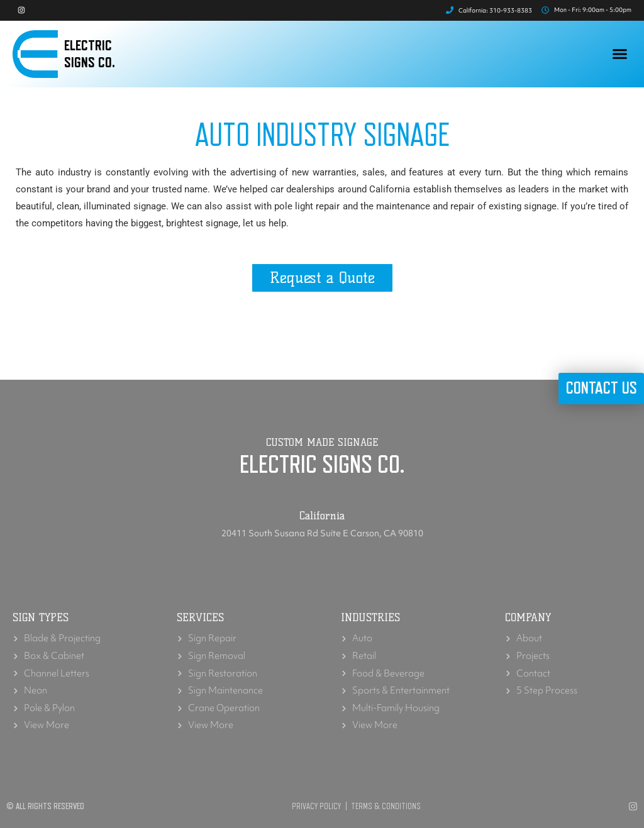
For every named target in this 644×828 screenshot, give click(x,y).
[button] (620, 56)
